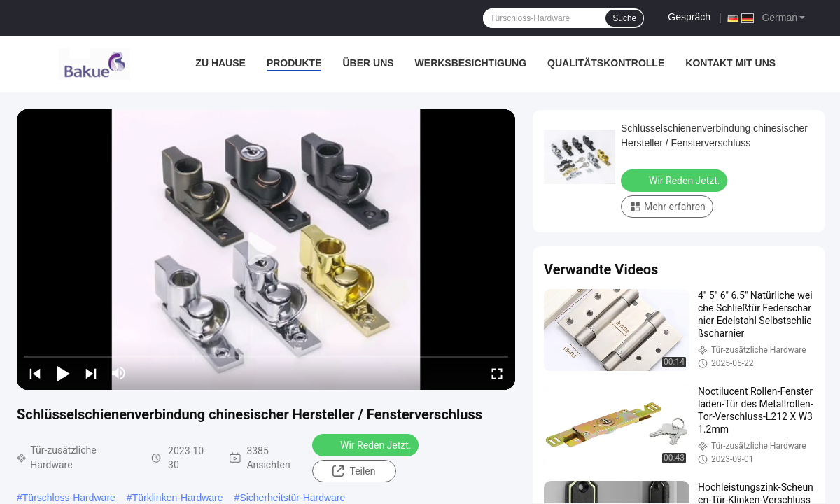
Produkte (294, 63)
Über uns (368, 63)
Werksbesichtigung (471, 63)
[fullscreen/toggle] (497, 373)
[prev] (35, 373)
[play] (266, 249)
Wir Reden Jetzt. (367, 444)
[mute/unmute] (119, 373)
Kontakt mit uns (730, 63)
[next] (91, 373)
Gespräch (689, 17)
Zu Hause (220, 63)
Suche (624, 18)
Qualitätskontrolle (606, 63)
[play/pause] (63, 373)
